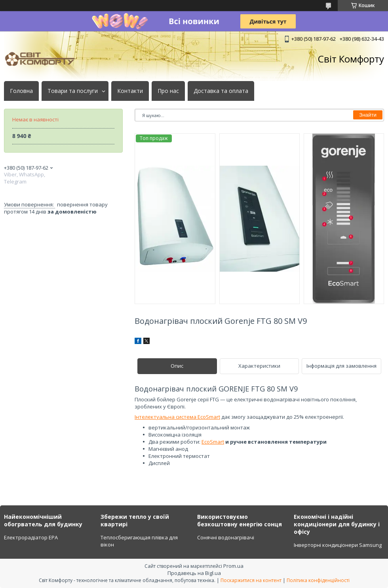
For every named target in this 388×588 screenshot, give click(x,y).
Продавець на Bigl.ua (194, 573)
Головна (21, 91)
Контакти (130, 91)
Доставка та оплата (221, 91)
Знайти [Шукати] (368, 115)
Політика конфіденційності (318, 580)
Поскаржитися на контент (251, 580)
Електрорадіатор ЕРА (31, 537)
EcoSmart (213, 442)
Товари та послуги (73, 91)
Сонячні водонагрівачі (226, 537)
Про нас (168, 91)
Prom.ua (233, 566)
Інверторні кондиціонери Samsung (338, 545)
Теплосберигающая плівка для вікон (139, 541)
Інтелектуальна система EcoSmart (177, 417)
